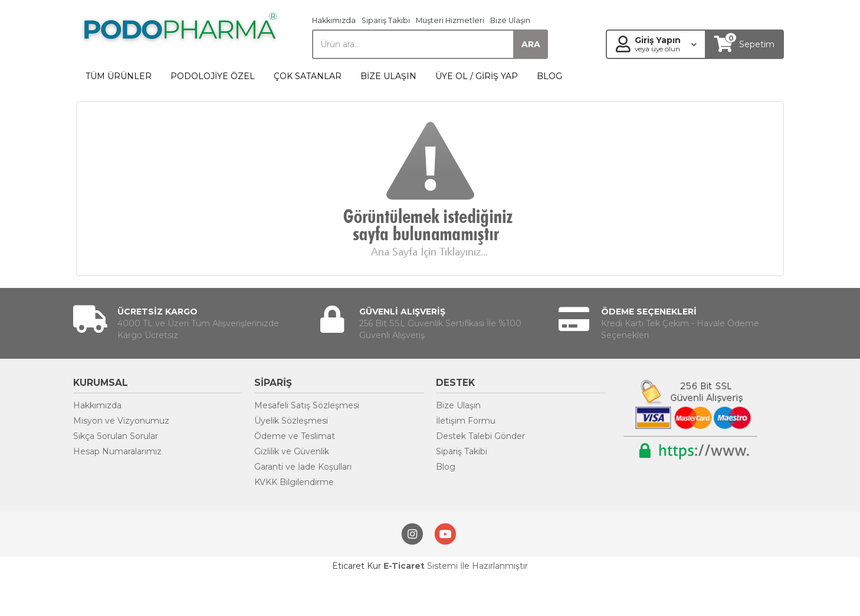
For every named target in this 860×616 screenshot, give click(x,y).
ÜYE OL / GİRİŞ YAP (477, 76)
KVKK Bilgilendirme (294, 482)
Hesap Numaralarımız (117, 451)
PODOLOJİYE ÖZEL (213, 76)
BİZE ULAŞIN (388, 76)
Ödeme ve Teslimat (295, 436)
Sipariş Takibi (386, 20)
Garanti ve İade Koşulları (303, 467)
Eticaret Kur (357, 566)
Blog (446, 467)
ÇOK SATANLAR (308, 76)
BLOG (549, 76)
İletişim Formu (466, 421)
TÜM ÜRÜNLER (119, 76)
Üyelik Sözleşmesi (291, 421)
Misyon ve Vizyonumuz (121, 421)
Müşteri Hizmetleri (450, 20)
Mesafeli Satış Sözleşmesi (307, 405)
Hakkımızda (334, 20)
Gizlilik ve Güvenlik (292, 451)
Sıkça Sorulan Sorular (116, 436)
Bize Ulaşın (510, 20)
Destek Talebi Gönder (480, 436)
